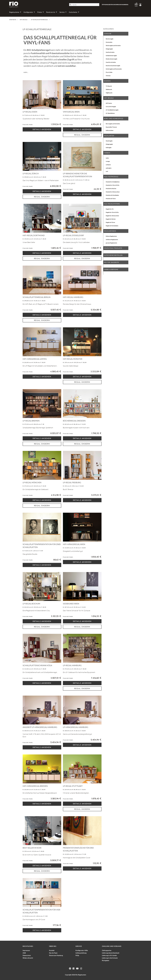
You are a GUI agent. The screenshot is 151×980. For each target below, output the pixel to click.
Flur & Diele (109, 72)
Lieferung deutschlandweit (111, 953)
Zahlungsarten (107, 950)
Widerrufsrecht (28, 958)
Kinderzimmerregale (111, 59)
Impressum (26, 950)
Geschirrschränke (111, 62)
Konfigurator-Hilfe (82, 950)
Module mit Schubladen (112, 195)
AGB (24, 953)
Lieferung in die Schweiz (110, 958)
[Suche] (84, 5)
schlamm (108, 165)
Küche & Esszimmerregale (113, 66)
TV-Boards (109, 86)
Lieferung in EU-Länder (109, 955)
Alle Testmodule (111, 177)
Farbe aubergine (111, 269)
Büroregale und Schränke (113, 124)
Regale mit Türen (110, 222)
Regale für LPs (110, 209)
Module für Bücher (111, 189)
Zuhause (108, 34)
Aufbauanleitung (81, 953)
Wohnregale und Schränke (113, 46)
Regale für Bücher (111, 219)
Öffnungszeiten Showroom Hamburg (115, 5)
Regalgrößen (110, 231)
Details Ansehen (42, 130)
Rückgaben (106, 960)
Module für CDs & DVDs (113, 185)
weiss (107, 158)
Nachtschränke (110, 52)
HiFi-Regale (109, 98)
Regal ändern (82, 135)
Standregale (109, 141)
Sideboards (109, 89)
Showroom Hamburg (56, 955)
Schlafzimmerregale (111, 56)
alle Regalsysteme (112, 204)
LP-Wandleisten (110, 113)
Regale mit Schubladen (112, 226)
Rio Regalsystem (81, 975)
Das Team (53, 953)
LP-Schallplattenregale (112, 110)
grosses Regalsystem (111, 243)
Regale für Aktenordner (112, 216)
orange (108, 161)
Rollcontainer (110, 130)
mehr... (26, 72)
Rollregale (109, 148)
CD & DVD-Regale (111, 107)
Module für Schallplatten (113, 182)
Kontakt (52, 950)
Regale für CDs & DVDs (112, 212)
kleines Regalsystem (111, 236)
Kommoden (109, 42)
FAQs (77, 955)
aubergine (109, 168)
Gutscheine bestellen (113, 255)
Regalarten (109, 136)
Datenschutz (27, 955)
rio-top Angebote (112, 262)
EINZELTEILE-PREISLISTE (113, 248)
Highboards (109, 93)
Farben (107, 153)
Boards (107, 81)
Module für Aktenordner (113, 192)
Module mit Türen (111, 199)
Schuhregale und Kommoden (114, 69)
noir (107, 171)
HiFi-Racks (109, 103)
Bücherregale (110, 39)
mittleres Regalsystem (112, 240)
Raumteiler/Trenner (111, 127)
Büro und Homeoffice (114, 118)
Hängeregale (109, 49)
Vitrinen (108, 76)
